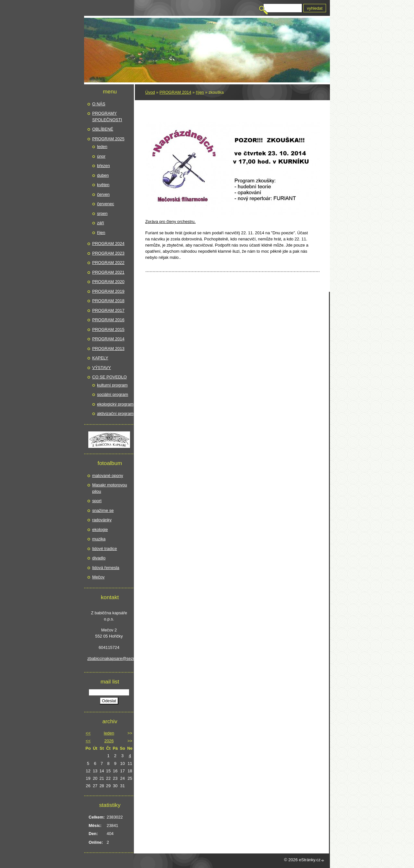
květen (103, 185)
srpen (102, 213)
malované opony (108, 476)
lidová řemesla (106, 568)
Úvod (150, 92)
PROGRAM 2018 (108, 301)
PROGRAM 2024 (108, 243)
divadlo (99, 558)
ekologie (100, 529)
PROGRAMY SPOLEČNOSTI (107, 116)
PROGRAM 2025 (108, 139)
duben (103, 175)
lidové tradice (105, 549)
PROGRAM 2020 (108, 282)
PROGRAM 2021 (108, 272)
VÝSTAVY (102, 368)
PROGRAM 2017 (108, 310)
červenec (106, 204)
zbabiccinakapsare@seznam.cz (109, 658)
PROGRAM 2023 (108, 253)
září (101, 223)
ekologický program (115, 404)
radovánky (102, 520)
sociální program (113, 394)
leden (102, 147)
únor (101, 156)
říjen (200, 92)
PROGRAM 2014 (175, 92)
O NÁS (99, 104)
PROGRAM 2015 (108, 329)
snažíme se (103, 510)
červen (103, 194)
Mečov (98, 577)
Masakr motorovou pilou (110, 488)
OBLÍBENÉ (103, 129)
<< (88, 733)
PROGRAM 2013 (108, 349)
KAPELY (100, 358)
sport (97, 501)
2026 (109, 741)
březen (103, 166)
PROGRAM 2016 (108, 320)
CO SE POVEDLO (109, 377)
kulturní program (112, 385)
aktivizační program (115, 413)
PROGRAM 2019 (108, 291)
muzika (99, 539)
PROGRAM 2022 (108, 263)
